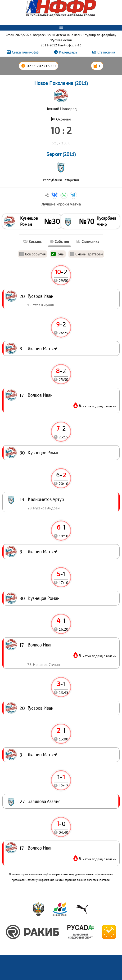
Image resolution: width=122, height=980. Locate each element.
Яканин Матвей (43, 755)
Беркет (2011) (61, 154)
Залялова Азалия (44, 801)
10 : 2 (61, 130)
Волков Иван (40, 848)
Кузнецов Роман (29, 221)
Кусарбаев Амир (106, 221)
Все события (33, 254)
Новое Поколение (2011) (61, 83)
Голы (58, 254)
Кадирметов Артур (46, 499)
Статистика (106, 52)
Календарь (68, 52)
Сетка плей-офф (25, 52)
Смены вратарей (86, 254)
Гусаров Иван (41, 708)
